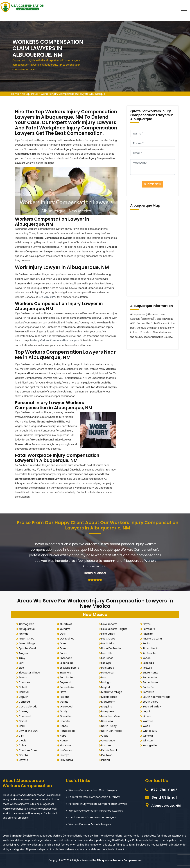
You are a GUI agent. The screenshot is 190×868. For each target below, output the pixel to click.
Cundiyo (66, 629)
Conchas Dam (29, 750)
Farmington (68, 677)
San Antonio (151, 682)
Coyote (24, 760)
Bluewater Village (30, 673)
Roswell (148, 668)
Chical (23, 721)
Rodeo (147, 658)
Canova (24, 692)
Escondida (67, 663)
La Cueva (67, 750)
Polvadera (150, 629)
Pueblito (148, 634)
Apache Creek (28, 648)
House (65, 741)
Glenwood (67, 707)
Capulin (24, 697)
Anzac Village (28, 643)
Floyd (64, 692)
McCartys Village (113, 692)
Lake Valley (109, 634)
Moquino (108, 707)
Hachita (66, 721)
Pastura (107, 745)
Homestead (68, 731)
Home (15, 94)
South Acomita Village (157, 697)
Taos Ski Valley (152, 707)
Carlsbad (25, 702)
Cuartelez (67, 624)
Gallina (65, 702)
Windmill (149, 736)
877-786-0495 (47, 297)
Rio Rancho (150, 653)
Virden (147, 716)
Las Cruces (109, 639)
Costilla (24, 755)
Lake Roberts (110, 624)
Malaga (107, 682)
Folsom (65, 697)
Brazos (23, 677)
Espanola (66, 673)
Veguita (148, 711)
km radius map (153, 252)
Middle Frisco (110, 697)
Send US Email (164, 797)
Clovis (23, 741)
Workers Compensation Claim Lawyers (93, 790)
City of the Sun (29, 731)
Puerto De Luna (153, 639)
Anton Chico (27, 639)
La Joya (65, 755)
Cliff (22, 736)
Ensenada (67, 658)
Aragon (24, 653)
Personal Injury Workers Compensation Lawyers (98, 804)
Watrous (149, 721)
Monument (109, 702)
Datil (64, 634)
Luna (105, 677)
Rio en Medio (151, 648)
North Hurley (110, 726)
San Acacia (150, 677)
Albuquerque (30, 94)
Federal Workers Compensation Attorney (94, 797)
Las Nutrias (109, 643)
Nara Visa (108, 721)
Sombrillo (149, 692)
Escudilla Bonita (70, 668)
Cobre (23, 745)
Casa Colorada (29, 707)
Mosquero (108, 711)
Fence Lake (68, 687)
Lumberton (109, 673)
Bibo (22, 668)
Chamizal (25, 716)
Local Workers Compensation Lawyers (92, 817)
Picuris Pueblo (111, 750)
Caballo (24, 687)
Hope (64, 736)
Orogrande (109, 741)
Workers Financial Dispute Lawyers (90, 824)
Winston (149, 741)
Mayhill (106, 687)
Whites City (151, 731)
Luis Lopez (108, 668)
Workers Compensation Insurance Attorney (96, 811)
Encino (65, 653)
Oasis (106, 736)
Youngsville (150, 745)
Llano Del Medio (112, 648)
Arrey (23, 658)
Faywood (66, 682)
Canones (25, 682)
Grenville (66, 716)
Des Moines (68, 639)
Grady (65, 711)
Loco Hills (108, 653)
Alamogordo (27, 624)
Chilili (23, 726)
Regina (148, 643)
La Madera (67, 760)
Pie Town (108, 755)
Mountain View (111, 716)
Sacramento (151, 673)
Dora (64, 643)
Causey (24, 711)
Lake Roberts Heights (115, 629)
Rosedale (149, 663)
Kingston (66, 745)
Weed (147, 726)
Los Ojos (107, 663)
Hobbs (65, 726)
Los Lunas (108, 658)
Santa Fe (149, 687)
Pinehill (106, 760)
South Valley (151, 702)
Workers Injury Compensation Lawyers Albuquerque (73, 94)
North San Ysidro (112, 731)
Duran (65, 648)
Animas (24, 634)
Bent (22, 663)
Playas (147, 624)
